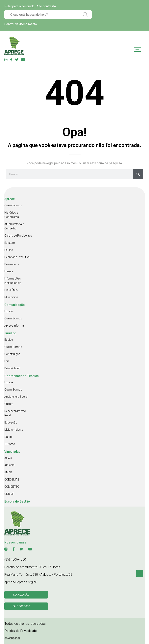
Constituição (12, 354)
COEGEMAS (12, 480)
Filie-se (9, 271)
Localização (21, 595)
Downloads (12, 264)
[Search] (138, 174)
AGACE (9, 458)
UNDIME (9, 494)
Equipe (9, 250)
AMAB (8, 472)
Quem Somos (13, 205)
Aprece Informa (14, 326)
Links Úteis (11, 290)
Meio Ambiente (14, 430)
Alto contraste (46, 6)
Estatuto (10, 243)
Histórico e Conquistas (12, 215)
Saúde (8, 437)
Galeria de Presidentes (18, 236)
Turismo (10, 444)
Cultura (9, 404)
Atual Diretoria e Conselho (14, 226)
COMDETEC (12, 487)
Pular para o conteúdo (19, 6)
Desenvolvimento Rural (15, 413)
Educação (11, 423)
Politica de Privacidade (21, 631)
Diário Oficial (12, 368)
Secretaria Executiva (17, 257)
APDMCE (10, 465)
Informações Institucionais (13, 281)
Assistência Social (16, 397)
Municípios (11, 297)
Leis (7, 361)
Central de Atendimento (21, 24)
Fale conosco (22, 606)
